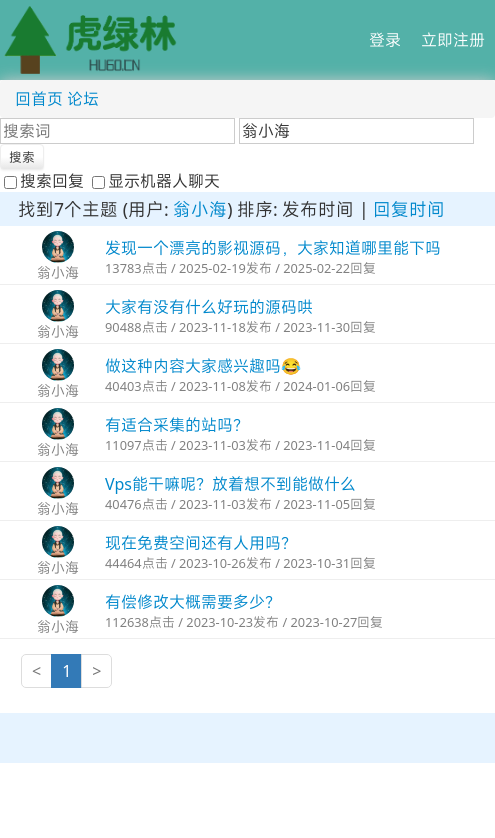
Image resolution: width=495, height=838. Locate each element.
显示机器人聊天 (156, 181)
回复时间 (409, 209)
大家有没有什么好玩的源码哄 (209, 307)
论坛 (83, 99)
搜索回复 (46, 181)
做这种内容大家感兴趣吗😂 (203, 366)
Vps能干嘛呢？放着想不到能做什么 (230, 484)
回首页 (39, 99)
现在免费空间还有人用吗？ (201, 543)
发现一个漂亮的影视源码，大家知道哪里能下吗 (273, 248)
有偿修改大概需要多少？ (193, 602)
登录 (385, 40)
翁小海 (200, 209)
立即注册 (453, 40)
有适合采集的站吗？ (177, 425)
